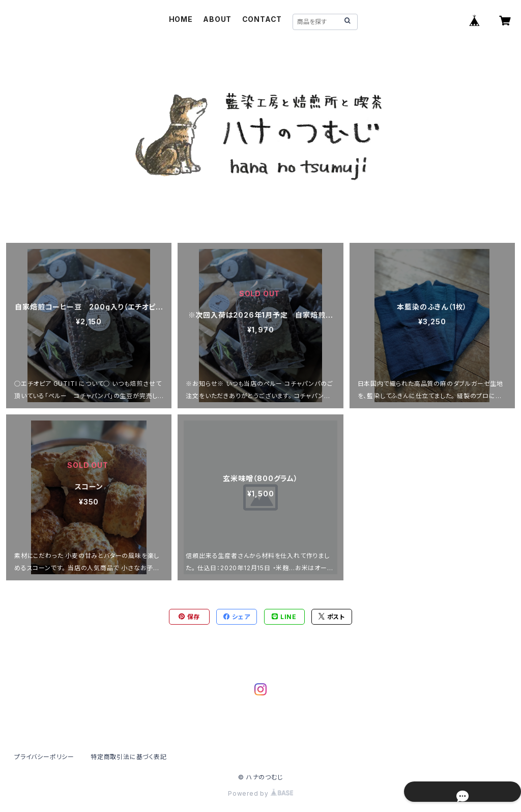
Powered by (260, 793)
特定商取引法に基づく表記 (129, 757)
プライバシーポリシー (44, 757)
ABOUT (217, 19)
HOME (181, 19)
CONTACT (262, 19)
